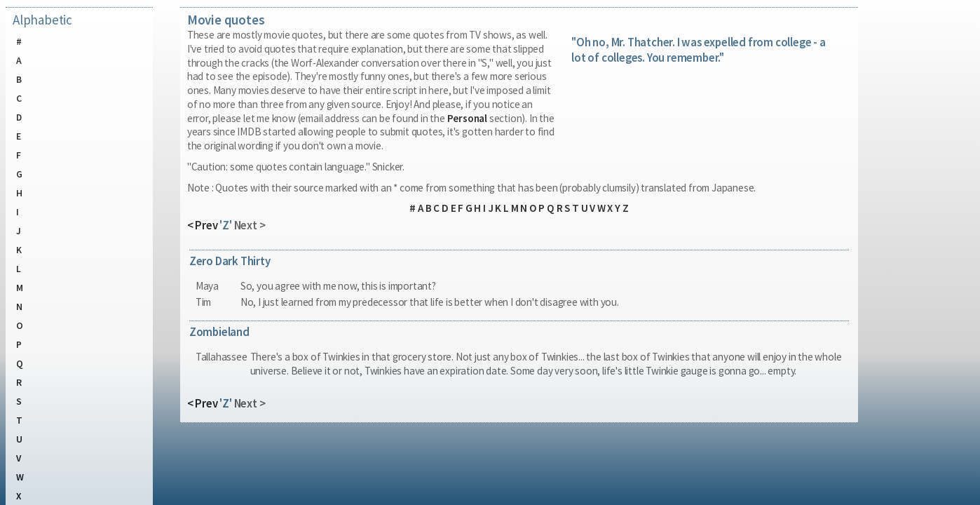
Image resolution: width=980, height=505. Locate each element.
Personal (467, 118)
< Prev (203, 225)
